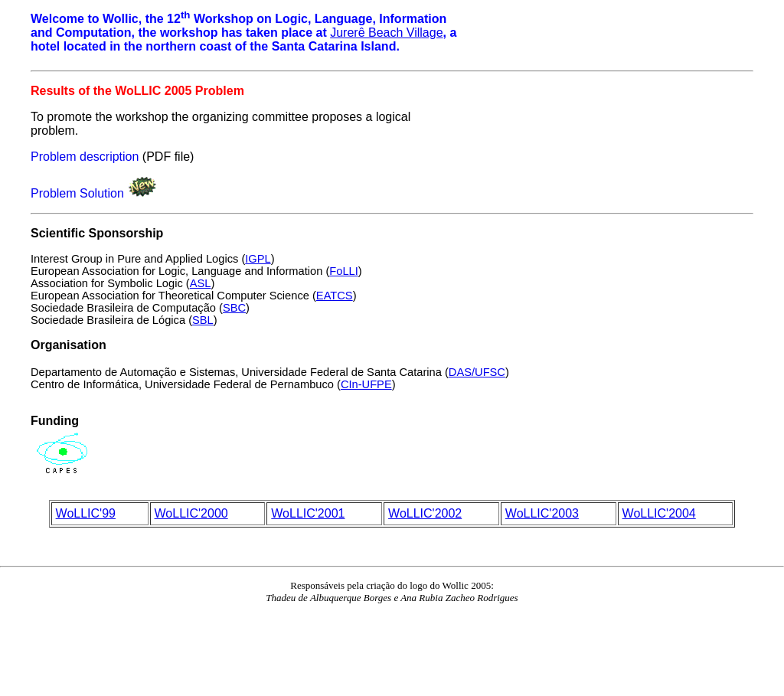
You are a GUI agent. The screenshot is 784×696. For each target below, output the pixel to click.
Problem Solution (77, 193)
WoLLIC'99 (86, 513)
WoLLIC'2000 (191, 513)
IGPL (258, 259)
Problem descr (70, 157)
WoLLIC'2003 (542, 513)
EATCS (335, 296)
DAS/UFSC (477, 372)
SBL (203, 320)
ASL (201, 283)
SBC (234, 308)
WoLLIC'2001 (308, 513)
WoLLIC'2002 (425, 513)
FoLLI (343, 271)
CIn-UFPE (366, 384)
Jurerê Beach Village (386, 33)
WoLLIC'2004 (659, 513)
